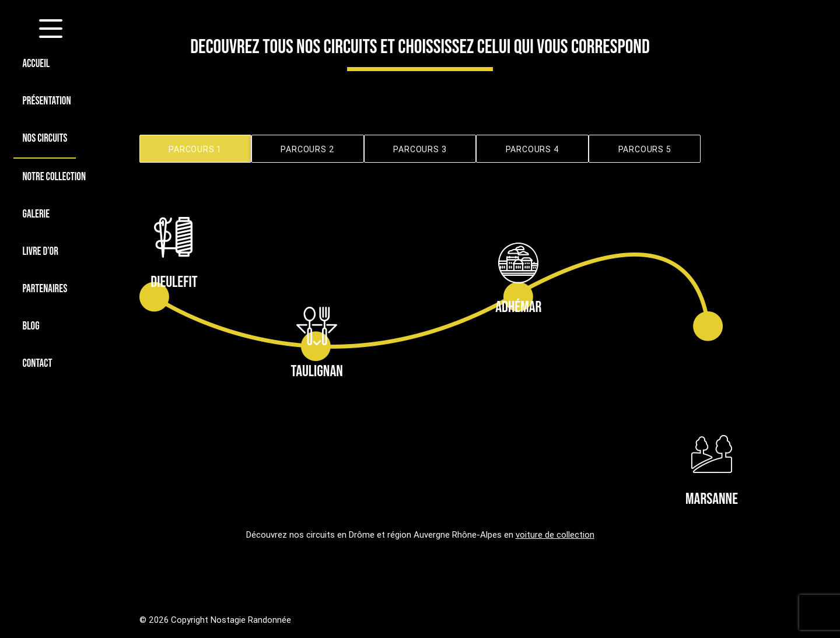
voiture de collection (555, 534)
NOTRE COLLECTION (54, 177)
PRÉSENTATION (46, 101)
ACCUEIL (36, 64)
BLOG (31, 326)
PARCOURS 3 (420, 149)
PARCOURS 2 (307, 149)
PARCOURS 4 (533, 149)
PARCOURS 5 (645, 149)
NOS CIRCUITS (45, 139)
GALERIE (36, 214)
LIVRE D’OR (40, 252)
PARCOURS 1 (195, 149)
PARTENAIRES (45, 289)
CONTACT (37, 364)
